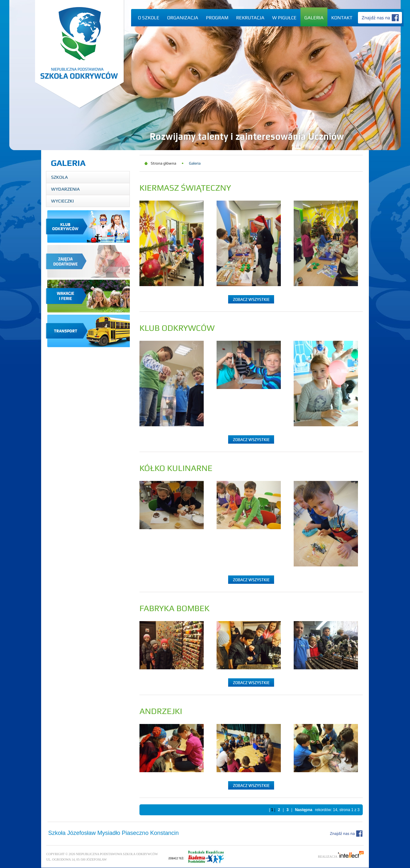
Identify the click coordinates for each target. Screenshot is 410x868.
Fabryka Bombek (174, 608)
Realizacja (341, 857)
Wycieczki (62, 201)
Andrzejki (161, 711)
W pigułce (284, 18)
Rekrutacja (250, 18)
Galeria (314, 18)
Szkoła (59, 177)
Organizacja (183, 18)
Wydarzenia (65, 189)
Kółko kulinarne (176, 468)
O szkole (149, 18)
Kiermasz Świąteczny (185, 188)
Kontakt (342, 18)
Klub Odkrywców (177, 328)
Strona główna (163, 163)
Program (217, 18)
